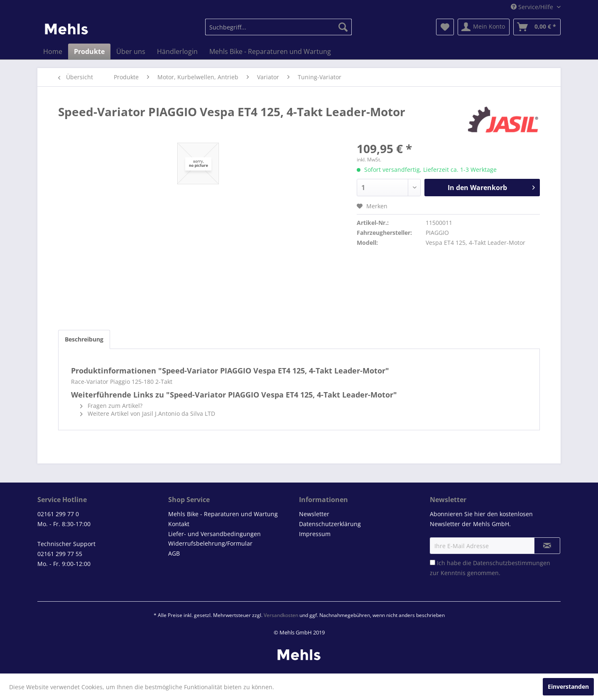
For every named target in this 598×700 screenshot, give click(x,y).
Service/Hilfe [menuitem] (533, 7)
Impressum (315, 534)
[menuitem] (278, 27)
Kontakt (179, 524)
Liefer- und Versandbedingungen (214, 534)
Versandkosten (281, 615)
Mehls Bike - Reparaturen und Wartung (223, 514)
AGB (174, 553)
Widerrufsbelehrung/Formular (210, 543)
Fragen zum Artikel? (111, 406)
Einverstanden (568, 687)
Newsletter (314, 514)
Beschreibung (84, 339)
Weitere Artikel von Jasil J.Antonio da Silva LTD (148, 413)
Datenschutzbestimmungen (512, 563)
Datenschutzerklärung (330, 524)
